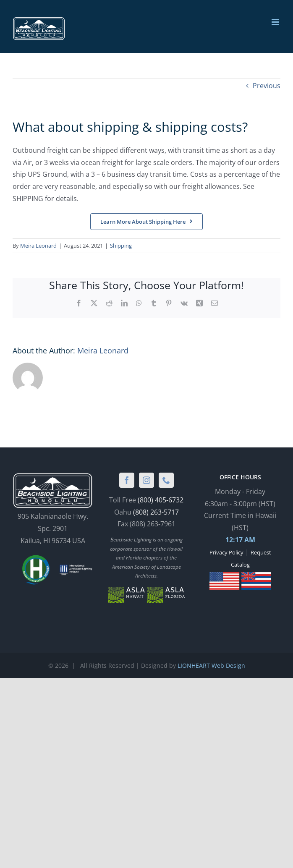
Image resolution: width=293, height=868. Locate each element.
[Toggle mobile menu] (276, 22)
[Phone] (166, 480)
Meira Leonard (38, 246)
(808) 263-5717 (156, 512)
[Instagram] (146, 480)
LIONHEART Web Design (211, 665)
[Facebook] (127, 480)
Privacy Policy (226, 552)
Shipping (121, 246)
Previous (267, 86)
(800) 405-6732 (161, 500)
